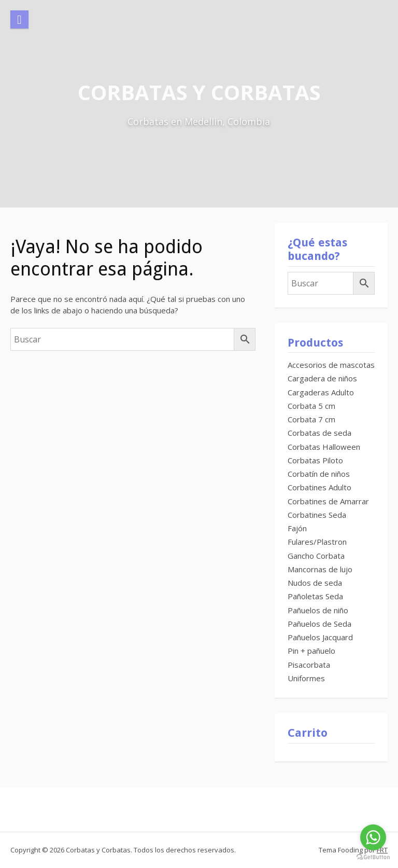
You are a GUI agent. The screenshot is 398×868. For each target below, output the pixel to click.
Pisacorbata (309, 665)
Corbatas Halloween (324, 447)
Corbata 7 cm (311, 419)
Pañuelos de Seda (319, 624)
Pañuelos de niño (318, 610)
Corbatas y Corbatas (199, 92)
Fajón (297, 528)
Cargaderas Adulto (321, 392)
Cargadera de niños (322, 378)
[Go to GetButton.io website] (373, 857)
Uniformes (306, 678)
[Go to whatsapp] (373, 837)
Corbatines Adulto (319, 487)
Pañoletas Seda (315, 596)
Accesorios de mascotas (331, 365)
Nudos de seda (315, 583)
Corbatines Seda (317, 515)
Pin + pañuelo (311, 651)
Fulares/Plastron (317, 542)
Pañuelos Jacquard (320, 637)
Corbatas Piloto (315, 460)
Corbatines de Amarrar (328, 501)
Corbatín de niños (319, 474)
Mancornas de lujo (320, 569)
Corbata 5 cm (311, 406)
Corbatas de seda (319, 433)
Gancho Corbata (316, 556)
